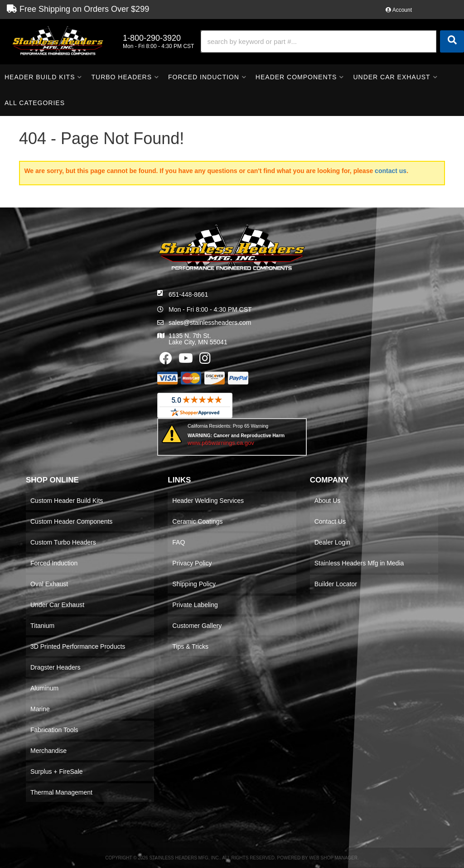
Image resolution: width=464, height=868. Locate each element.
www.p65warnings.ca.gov (221, 443)
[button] (332, 41)
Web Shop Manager (333, 858)
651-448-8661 (188, 294)
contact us (391, 171)
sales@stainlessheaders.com (210, 323)
